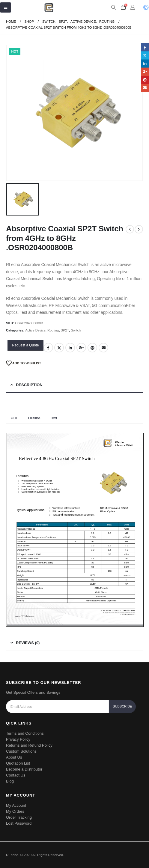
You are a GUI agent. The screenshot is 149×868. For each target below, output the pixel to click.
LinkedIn (70, 348)
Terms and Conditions (25, 733)
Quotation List (18, 763)
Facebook (48, 348)
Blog (10, 781)
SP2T (65, 330)
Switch (76, 330)
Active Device (35, 330)
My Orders (15, 811)
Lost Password (19, 823)
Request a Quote (25, 345)
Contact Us (16, 775)
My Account (16, 805)
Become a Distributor (24, 769)
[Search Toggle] (113, 7)
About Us (14, 757)
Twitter (59, 348)
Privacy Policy (18, 739)
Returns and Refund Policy (29, 745)
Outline (34, 418)
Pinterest (92, 348)
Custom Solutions (21, 751)
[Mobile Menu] (6, 7)
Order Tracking (19, 817)
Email (103, 348)
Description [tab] (29, 385)
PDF (15, 418)
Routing (53, 330)
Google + (81, 348)
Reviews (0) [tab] (28, 643)
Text (53, 418)
